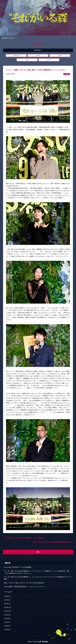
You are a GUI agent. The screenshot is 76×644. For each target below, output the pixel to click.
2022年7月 (7, 622)
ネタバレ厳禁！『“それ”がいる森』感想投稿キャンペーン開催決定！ (24, 538)
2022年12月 (8, 607)
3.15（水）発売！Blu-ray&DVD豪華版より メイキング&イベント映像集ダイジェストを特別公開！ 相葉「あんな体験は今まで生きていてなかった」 (37, 572)
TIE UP (49, 60)
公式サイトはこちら (9, 38)
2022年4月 (7, 630)
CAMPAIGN (16, 56)
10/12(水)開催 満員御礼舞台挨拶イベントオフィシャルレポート (25, 587)
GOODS (60, 56)
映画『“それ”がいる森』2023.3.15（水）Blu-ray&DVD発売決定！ (25, 583)
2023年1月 (7, 604)
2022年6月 (7, 626)
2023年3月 (7, 596)
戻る (38, 552)
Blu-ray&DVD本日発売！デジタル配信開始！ (18, 567)
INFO (27, 60)
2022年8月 (7, 619)
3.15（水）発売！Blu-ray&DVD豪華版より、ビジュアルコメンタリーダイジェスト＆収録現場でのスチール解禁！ (38, 578)
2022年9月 (7, 615)
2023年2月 (7, 600)
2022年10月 (8, 611)
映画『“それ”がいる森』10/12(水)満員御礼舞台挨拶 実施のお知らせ (52, 542)
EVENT (38, 56)
